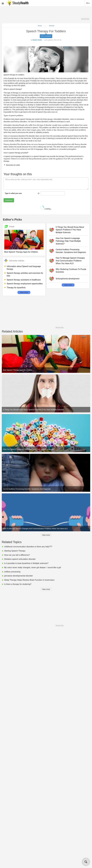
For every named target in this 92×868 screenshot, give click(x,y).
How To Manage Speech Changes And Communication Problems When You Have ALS (70, 261)
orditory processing (12, 572)
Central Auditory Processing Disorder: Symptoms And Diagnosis (71, 251)
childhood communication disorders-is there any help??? (28, 547)
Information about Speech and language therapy (24, 268)
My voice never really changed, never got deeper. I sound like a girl (33, 567)
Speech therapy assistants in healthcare (24, 280)
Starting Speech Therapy (15, 551)
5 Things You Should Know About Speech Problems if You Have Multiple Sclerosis (70, 230)
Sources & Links (13, 165)
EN (88, 3)
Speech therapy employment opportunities (25, 284)
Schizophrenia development (68, 279)
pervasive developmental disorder (19, 576)
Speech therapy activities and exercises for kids (25, 274)
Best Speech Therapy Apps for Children (21, 252)
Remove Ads (85, 19)
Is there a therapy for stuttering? (18, 584)
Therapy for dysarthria (16, 288)
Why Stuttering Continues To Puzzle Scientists (71, 271)
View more (24, 292)
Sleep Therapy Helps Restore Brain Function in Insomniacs (29, 580)
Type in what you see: (13, 193)
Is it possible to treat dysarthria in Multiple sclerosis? (26, 563)
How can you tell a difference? (17, 555)
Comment (9, 200)
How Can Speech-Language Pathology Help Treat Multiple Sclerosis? (68, 241)
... (45, 26)
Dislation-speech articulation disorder (20, 559)
